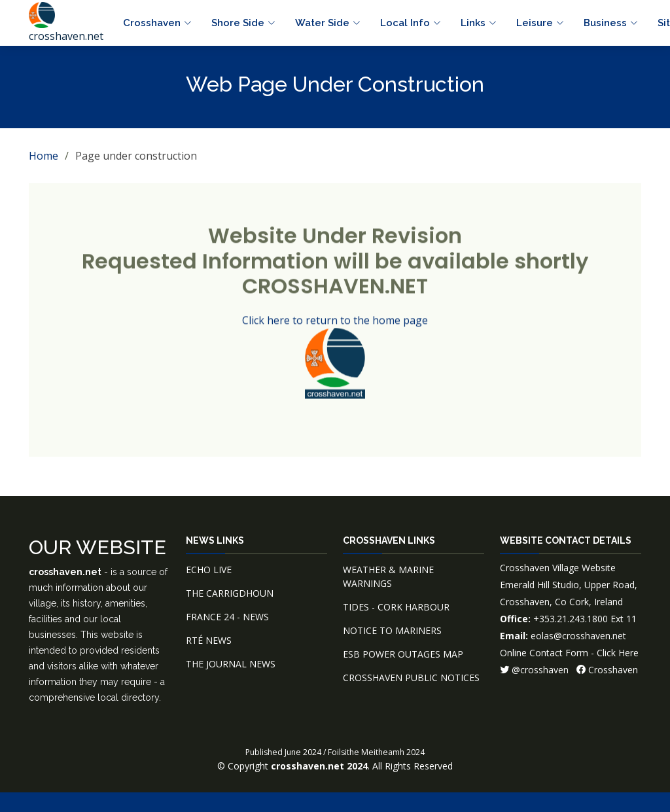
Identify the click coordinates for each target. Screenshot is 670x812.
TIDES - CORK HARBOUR (396, 607)
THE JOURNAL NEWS (231, 664)
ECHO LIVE (209, 570)
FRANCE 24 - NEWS (227, 617)
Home (44, 156)
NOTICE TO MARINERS (392, 630)
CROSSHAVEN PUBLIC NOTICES (411, 678)
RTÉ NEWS (209, 640)
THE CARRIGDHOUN (230, 593)
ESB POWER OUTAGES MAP (403, 654)
